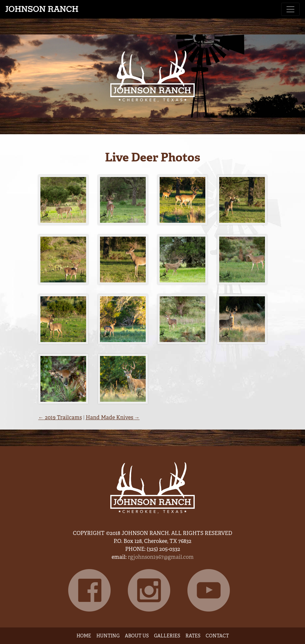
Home (84, 636)
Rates (193, 636)
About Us (137, 636)
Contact (217, 636)
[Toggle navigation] (290, 9)
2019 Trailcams (60, 417)
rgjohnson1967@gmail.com (161, 557)
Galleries (167, 636)
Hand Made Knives (113, 417)
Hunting (108, 636)
